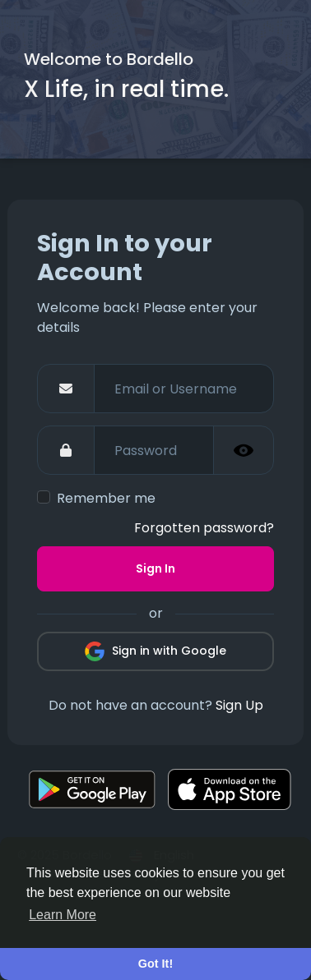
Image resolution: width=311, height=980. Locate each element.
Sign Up (239, 705)
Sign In (155, 568)
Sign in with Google (155, 651)
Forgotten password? (204, 528)
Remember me (106, 498)
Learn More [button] (63, 915)
